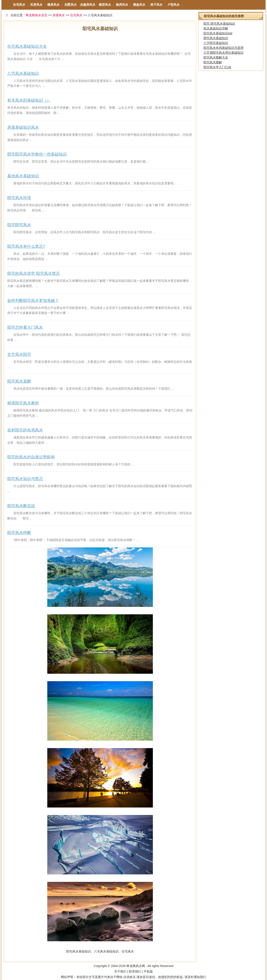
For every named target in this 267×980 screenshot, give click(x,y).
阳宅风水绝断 (19, 533)
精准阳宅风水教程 (23, 403)
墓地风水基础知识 (23, 176)
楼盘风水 (139, 5)
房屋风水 (59, 15)
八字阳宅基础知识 (216, 43)
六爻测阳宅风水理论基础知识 (223, 53)
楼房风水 (53, 5)
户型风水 (174, 5)
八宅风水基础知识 (23, 73)
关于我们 (120, 971)
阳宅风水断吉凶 (21, 506)
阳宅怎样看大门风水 (25, 327)
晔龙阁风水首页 (37, 15)
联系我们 (135, 971)
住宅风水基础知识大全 (27, 46)
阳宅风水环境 (19, 198)
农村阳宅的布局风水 (25, 430)
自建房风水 (88, 5)
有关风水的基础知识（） (29, 100)
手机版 (148, 971)
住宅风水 (19, 5)
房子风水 (156, 5)
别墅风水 (71, 5)
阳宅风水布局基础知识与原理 (223, 48)
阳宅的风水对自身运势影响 (31, 457)
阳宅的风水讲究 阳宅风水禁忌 (34, 273)
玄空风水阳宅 (19, 354)
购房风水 (122, 5)
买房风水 (36, 5)
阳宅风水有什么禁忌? (26, 246)
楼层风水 (105, 5)
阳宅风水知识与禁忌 (25, 479)
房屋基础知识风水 (23, 127)
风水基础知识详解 (216, 28)
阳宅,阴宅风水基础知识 (219, 24)
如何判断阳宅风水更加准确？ (33, 301)
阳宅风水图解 (213, 62)
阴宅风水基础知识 (216, 38)
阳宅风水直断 (19, 381)
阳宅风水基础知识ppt (218, 33)
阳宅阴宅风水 (19, 225)
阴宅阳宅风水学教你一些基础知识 (37, 154)
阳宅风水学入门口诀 (217, 67)
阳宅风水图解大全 (216, 57)
